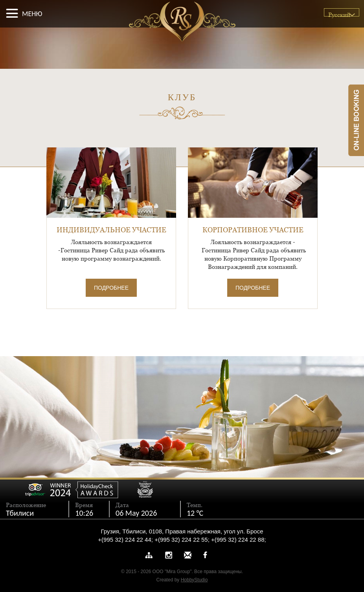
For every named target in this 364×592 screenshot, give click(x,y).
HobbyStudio (194, 580)
